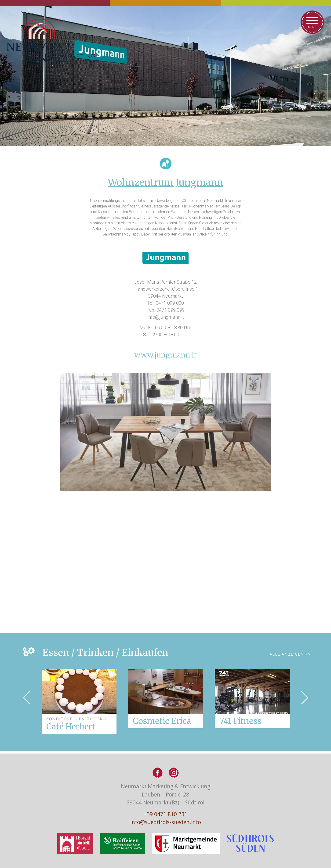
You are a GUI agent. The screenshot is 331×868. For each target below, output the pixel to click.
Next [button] (305, 698)
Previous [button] (26, 698)
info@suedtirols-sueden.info (166, 822)
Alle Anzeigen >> (290, 654)
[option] (166, 699)
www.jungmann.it (165, 355)
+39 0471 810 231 (165, 814)
